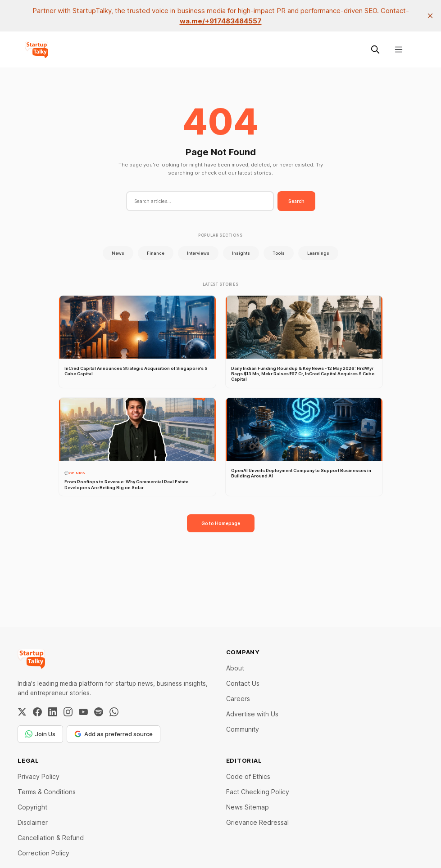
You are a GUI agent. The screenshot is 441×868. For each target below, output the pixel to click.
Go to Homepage (221, 523)
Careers (238, 699)
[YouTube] (83, 712)
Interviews (198, 253)
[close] (430, 16)
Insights (241, 253)
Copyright (32, 807)
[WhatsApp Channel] (114, 712)
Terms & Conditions (47, 792)
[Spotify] (99, 712)
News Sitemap (248, 807)
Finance (156, 253)
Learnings (318, 253)
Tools (279, 253)
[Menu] (399, 49)
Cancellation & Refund (51, 838)
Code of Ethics (248, 776)
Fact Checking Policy (258, 792)
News (118, 253)
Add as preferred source (114, 734)
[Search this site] (375, 49)
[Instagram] (68, 712)
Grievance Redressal (257, 822)
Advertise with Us (252, 714)
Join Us (40, 734)
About (235, 668)
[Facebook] (37, 712)
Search (296, 201)
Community (243, 729)
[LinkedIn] (53, 712)
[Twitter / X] (22, 712)
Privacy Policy (39, 776)
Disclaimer (33, 822)
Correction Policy (43, 853)
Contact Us (243, 683)
